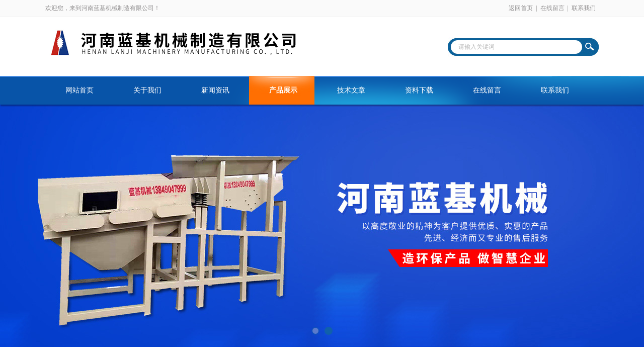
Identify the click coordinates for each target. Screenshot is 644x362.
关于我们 (147, 90)
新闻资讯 (215, 90)
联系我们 (584, 8)
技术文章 (351, 90)
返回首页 (521, 8)
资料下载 (419, 90)
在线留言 (552, 8)
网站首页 (79, 90)
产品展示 (283, 90)
